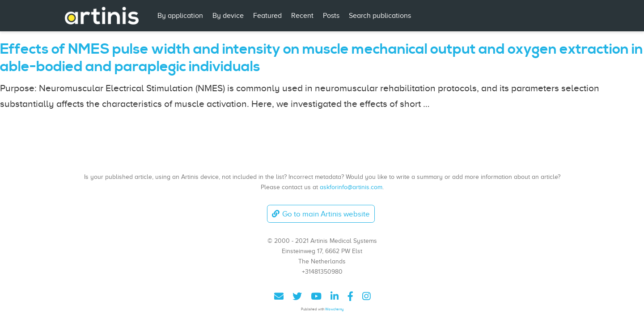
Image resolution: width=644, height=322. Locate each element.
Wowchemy (334, 309)
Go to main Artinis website (321, 214)
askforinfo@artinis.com (351, 187)
